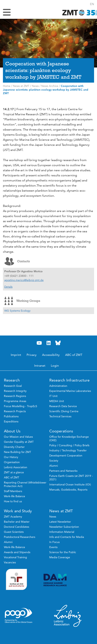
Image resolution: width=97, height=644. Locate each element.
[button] (92, 4)
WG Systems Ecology (17, 311)
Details (8, 287)
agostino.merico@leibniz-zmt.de (24, 280)
